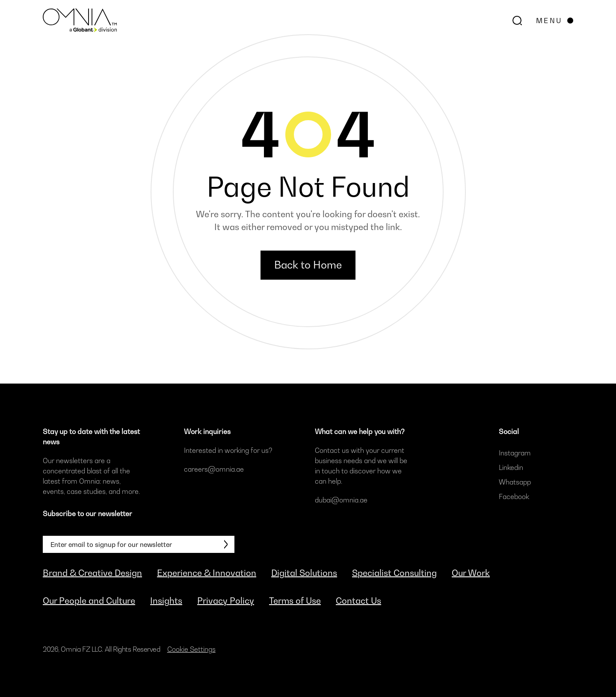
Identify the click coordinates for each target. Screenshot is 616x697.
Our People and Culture (89, 601)
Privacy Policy (226, 601)
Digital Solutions (304, 573)
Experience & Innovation (207, 573)
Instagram (515, 453)
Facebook (514, 496)
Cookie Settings (191, 649)
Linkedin (511, 467)
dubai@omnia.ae (341, 500)
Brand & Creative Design (92, 573)
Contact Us (358, 601)
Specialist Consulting (394, 573)
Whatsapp (515, 482)
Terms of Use (295, 601)
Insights (166, 601)
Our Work (471, 573)
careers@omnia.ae (214, 469)
